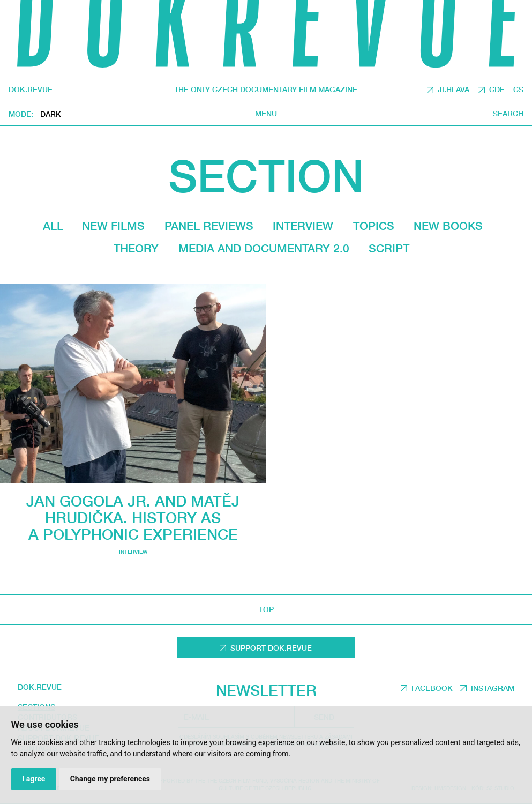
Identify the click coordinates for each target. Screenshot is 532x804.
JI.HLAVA (454, 90)
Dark (51, 114)
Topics (374, 226)
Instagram (493, 688)
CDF (497, 90)
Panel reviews (209, 226)
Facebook (432, 688)
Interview (303, 226)
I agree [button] (33, 779)
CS (518, 90)
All (53, 226)
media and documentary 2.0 (264, 248)
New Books (448, 226)
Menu (266, 114)
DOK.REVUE (31, 90)
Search (508, 114)
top (266, 609)
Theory (136, 248)
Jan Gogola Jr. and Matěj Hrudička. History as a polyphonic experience (133, 518)
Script (389, 248)
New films (113, 226)
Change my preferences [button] (110, 779)
